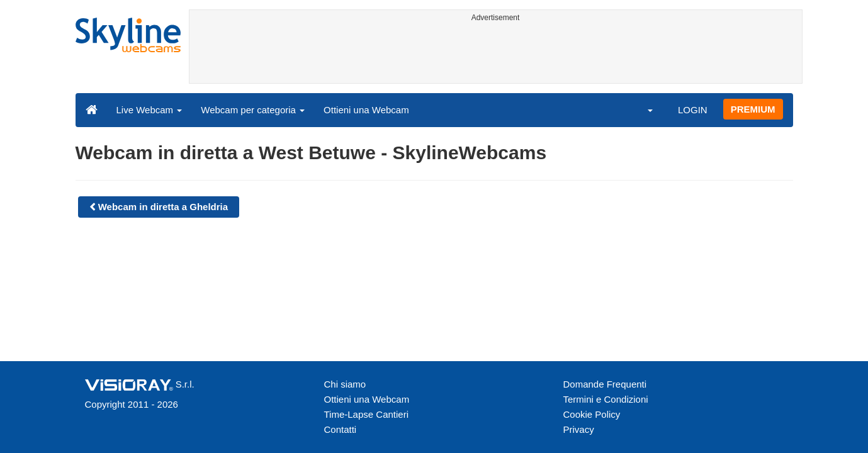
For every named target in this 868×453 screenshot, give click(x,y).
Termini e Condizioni (606, 399)
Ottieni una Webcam (366, 110)
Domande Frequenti (605, 384)
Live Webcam (149, 110)
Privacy (579, 429)
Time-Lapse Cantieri (367, 414)
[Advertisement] (496, 55)
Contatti (341, 429)
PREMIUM (753, 109)
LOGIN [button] (693, 110)
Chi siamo (345, 384)
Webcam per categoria (253, 110)
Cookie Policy (592, 414)
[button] (642, 109)
